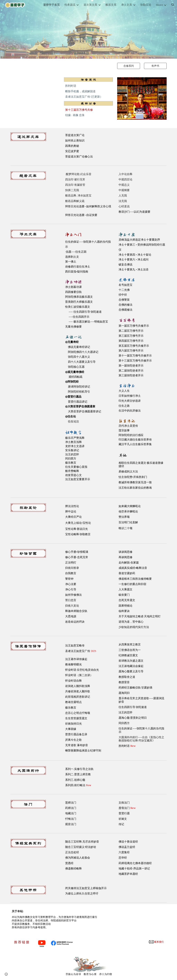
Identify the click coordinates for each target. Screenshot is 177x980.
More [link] (159, 5)
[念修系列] (129, 66)
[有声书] (155, 66)
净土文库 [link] (127, 5)
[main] (88, 91)
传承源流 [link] (70, 5)
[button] (173, 5)
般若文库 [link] (111, 5)
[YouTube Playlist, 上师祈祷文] (35, 96)
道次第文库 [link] (90, 5)
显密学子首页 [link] (52, 5)
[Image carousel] (142, 101)
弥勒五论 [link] (146, 5)
